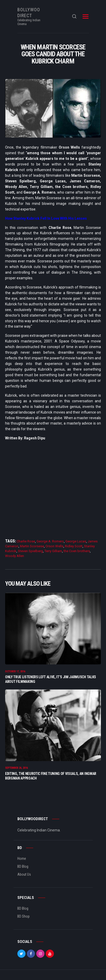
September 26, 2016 (16, 768)
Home (22, 859)
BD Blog (23, 866)
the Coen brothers (77, 551)
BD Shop (23, 916)
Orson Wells (54, 546)
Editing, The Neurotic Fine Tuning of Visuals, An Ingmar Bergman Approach (51, 776)
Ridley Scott (74, 546)
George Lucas (76, 541)
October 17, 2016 (15, 671)
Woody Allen (15, 556)
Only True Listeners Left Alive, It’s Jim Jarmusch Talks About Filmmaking (51, 679)
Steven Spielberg (30, 551)
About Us (24, 874)
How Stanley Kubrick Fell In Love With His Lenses (46, 218)
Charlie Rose (26, 541)
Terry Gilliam (53, 551)
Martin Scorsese (32, 546)
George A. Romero (50, 541)
